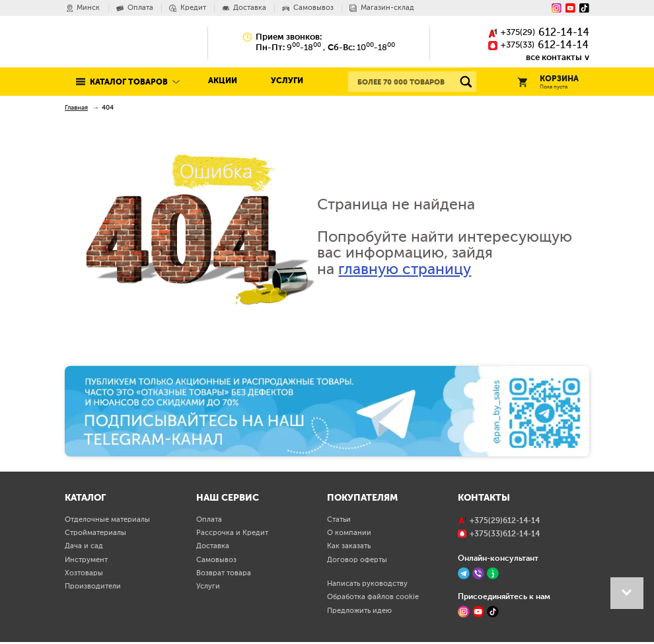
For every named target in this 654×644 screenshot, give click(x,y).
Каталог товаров (129, 82)
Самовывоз (216, 560)
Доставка (213, 546)
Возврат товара (224, 573)
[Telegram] (464, 573)
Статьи (339, 520)
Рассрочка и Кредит (232, 533)
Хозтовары (84, 573)
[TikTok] (493, 612)
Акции (223, 81)
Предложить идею (359, 611)
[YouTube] (570, 8)
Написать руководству (367, 584)
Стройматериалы (95, 533)
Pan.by (112, 43)
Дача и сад (84, 546)
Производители (93, 587)
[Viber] (478, 573)
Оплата (209, 520)
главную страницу (405, 270)
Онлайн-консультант (498, 558)
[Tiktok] (584, 8)
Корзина (548, 83)
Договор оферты (357, 560)
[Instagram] (557, 8)
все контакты (554, 57)
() (539, 33)
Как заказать (349, 546)
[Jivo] (493, 573)
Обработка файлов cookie (373, 597)
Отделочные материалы (107, 520)
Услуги (287, 81)
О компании (349, 533)
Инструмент (86, 560)
